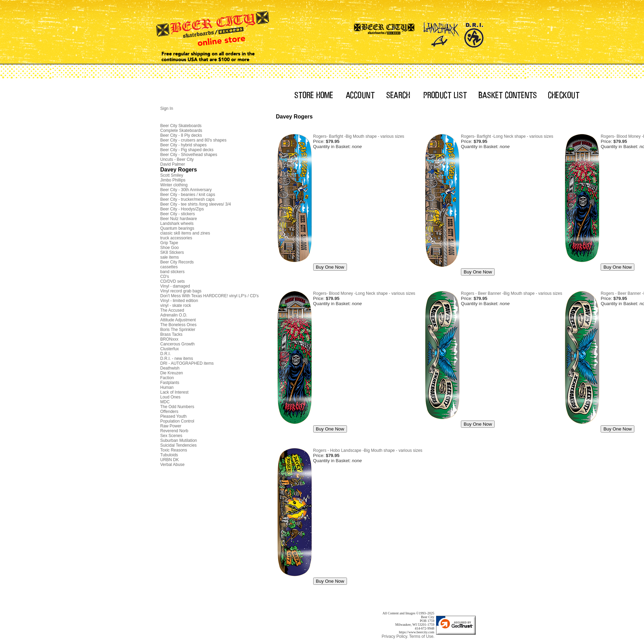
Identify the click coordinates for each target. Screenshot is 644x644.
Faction (167, 378)
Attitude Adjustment (178, 320)
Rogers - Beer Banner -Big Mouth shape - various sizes (511, 293)
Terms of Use (421, 636)
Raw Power (171, 426)
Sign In (167, 108)
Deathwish (170, 368)
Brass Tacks (171, 334)
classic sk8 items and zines (185, 233)
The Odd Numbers (177, 407)
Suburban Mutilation (179, 440)
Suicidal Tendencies (179, 445)
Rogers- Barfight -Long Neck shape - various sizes (507, 136)
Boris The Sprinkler (178, 330)
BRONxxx (170, 339)
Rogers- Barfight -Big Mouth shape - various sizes (359, 136)
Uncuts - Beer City (177, 159)
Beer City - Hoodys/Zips (182, 209)
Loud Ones (171, 397)
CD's (165, 277)
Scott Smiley (172, 175)
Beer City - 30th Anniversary (186, 190)
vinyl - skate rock (176, 305)
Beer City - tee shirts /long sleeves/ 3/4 (196, 204)
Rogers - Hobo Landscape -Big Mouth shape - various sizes (368, 450)
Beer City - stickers (178, 214)
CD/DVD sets (173, 281)
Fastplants (170, 383)
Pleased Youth (174, 416)
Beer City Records (177, 262)
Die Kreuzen (172, 373)
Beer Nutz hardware (179, 219)
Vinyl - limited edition (179, 301)
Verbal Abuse (173, 465)
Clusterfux (170, 349)
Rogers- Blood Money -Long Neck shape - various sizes (364, 293)
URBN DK (170, 460)
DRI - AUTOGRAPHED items (187, 363)
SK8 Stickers (172, 252)
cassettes (169, 267)
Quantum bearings (177, 228)
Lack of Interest (175, 392)
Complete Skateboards (181, 131)
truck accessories (176, 238)
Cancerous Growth (178, 344)
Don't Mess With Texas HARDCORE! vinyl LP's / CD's (210, 296)
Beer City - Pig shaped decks (187, 150)
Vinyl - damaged (175, 286)
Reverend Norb (174, 431)
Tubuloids (169, 455)
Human (167, 387)
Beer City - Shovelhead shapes (189, 155)
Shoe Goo (170, 248)
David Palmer (173, 164)
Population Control (177, 421)
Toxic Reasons (174, 450)
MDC (165, 402)
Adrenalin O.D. (174, 315)
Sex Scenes (171, 436)
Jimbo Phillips (173, 180)
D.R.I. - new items (177, 359)
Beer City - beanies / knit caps (188, 195)
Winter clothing (174, 185)
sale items (170, 257)
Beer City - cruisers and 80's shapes (193, 140)
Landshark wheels (177, 224)
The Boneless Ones (178, 325)
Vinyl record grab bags (181, 291)
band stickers (173, 272)
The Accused (172, 310)
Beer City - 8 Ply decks (181, 135)
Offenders (169, 412)
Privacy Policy (395, 636)
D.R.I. (166, 354)
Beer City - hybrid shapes (184, 145)
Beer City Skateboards (181, 126)
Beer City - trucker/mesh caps (188, 199)
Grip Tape (169, 243)
